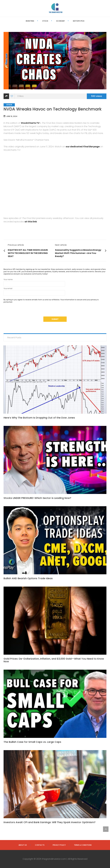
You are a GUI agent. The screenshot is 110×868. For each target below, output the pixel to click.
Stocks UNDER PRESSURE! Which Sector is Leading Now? (37, 498)
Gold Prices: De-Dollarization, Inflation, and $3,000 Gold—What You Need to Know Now (54, 660)
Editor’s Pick (79, 21)
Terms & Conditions (83, 845)
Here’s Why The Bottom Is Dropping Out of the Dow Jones (39, 418)
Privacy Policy (59, 845)
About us (23, 845)
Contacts (40, 845)
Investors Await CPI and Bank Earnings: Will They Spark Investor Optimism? (50, 822)
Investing (30, 21)
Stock (45, 21)
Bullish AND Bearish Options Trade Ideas (28, 578)
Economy (61, 21)
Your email (34, 292)
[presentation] (24, 311)
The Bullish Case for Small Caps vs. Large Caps (32, 742)
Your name (34, 283)
